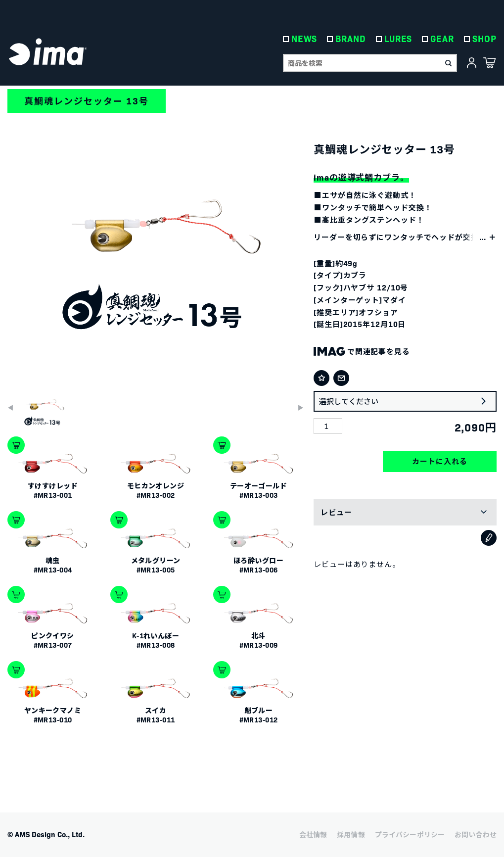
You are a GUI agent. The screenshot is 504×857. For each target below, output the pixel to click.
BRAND (351, 39)
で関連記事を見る (362, 351)
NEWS (304, 39)
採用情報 (351, 834)
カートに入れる (439, 461)
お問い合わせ (476, 834)
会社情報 (313, 834)
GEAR (443, 39)
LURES (398, 39)
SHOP (484, 39)
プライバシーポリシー (410, 834)
